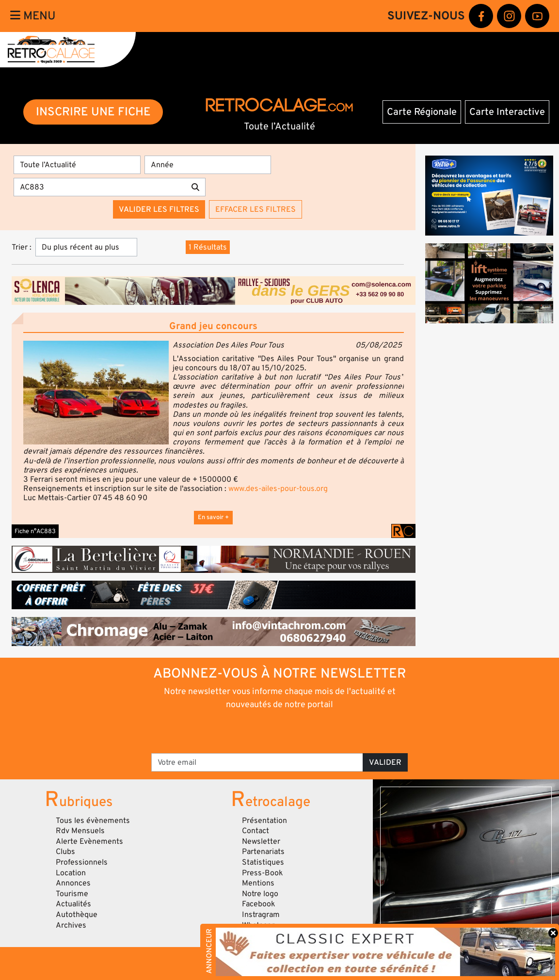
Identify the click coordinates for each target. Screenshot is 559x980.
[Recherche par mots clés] (100, 187)
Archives (71, 925)
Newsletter (261, 841)
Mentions (258, 883)
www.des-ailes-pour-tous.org (278, 489)
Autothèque (77, 915)
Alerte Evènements (89, 841)
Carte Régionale (422, 112)
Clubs (65, 852)
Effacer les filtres (256, 209)
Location (71, 873)
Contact (256, 831)
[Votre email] (257, 762)
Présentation (264, 821)
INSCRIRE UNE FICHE (93, 112)
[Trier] (86, 247)
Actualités (73, 904)
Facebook (259, 904)
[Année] (208, 165)
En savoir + (213, 517)
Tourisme (72, 894)
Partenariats (263, 852)
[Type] (77, 165)
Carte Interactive (507, 112)
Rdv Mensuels (80, 831)
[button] (96, 393)
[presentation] (266, 731)
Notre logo (260, 894)
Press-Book (263, 873)
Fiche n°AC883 (35, 531)
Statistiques (263, 862)
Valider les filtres (159, 209)
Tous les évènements (93, 821)
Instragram (261, 915)
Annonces (73, 883)
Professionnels (82, 862)
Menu (33, 16)
